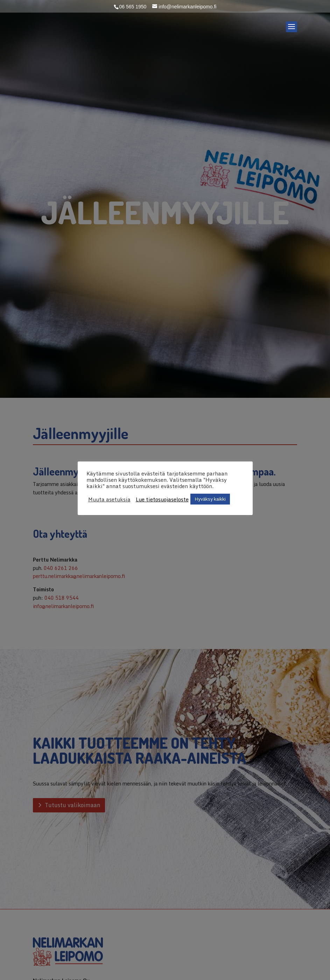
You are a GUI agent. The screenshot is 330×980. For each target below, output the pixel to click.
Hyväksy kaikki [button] (210, 499)
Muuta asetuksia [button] (109, 499)
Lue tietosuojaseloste (162, 499)
